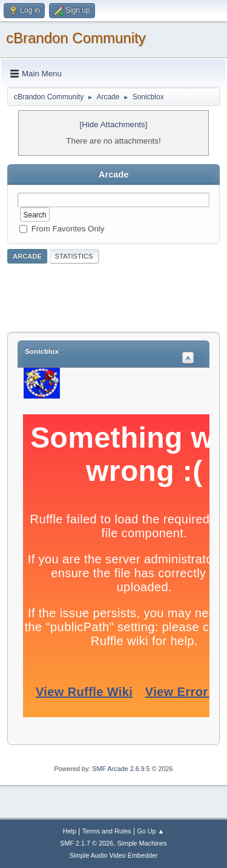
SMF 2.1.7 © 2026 (87, 843)
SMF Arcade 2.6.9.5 (121, 769)
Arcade (27, 256)
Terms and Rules (107, 831)
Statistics (74, 256)
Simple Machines (142, 843)
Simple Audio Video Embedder (113, 855)
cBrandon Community (76, 38)
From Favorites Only (68, 228)
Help (70, 831)
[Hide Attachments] (114, 124)
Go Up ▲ (150, 831)
